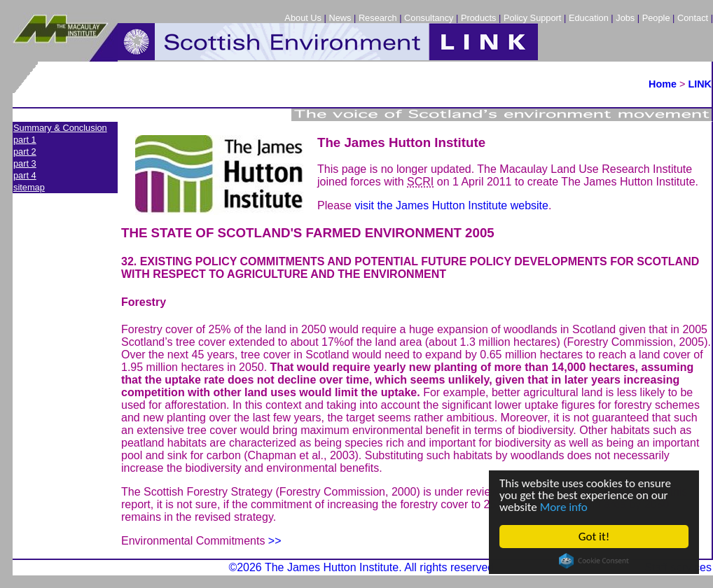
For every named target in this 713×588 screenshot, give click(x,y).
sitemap (29, 187)
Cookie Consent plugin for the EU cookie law (594, 561)
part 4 (25, 175)
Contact (693, 18)
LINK (700, 84)
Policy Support (533, 18)
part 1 (25, 140)
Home (663, 84)
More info (564, 507)
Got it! (594, 537)
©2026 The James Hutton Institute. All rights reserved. (362, 567)
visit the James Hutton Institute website (451, 205)
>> (275, 541)
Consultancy (429, 18)
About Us (303, 18)
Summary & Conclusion (60, 128)
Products (479, 18)
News (340, 18)
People (656, 18)
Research (378, 18)
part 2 (25, 152)
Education (589, 18)
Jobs (625, 18)
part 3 (25, 163)
